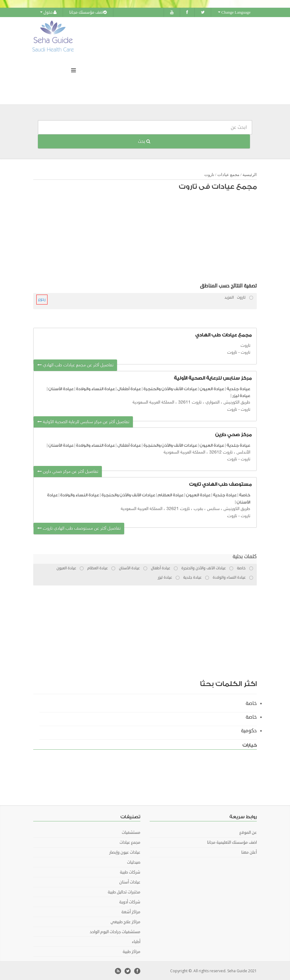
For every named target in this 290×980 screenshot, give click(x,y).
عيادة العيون (212, 388)
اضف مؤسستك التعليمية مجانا (232, 842)
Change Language (234, 12)
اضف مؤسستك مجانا (88, 12)
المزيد (229, 297)
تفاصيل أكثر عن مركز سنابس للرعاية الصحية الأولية (83, 422)
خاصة (245, 495)
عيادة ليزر (241, 395)
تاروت (209, 174)
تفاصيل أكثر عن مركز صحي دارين (68, 471)
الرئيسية (250, 174)
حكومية (249, 730)
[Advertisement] (148, 238)
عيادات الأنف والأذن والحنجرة (170, 388)
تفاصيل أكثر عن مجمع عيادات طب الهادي (75, 365)
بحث (144, 141)
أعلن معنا (249, 852)
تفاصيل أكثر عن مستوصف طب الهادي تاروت (79, 528)
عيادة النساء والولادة (95, 388)
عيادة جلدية (238, 388)
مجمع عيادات (228, 174)
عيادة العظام (171, 495)
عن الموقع (248, 832)
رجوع (42, 299)
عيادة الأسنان (61, 388)
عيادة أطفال (129, 388)
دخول (48, 12)
